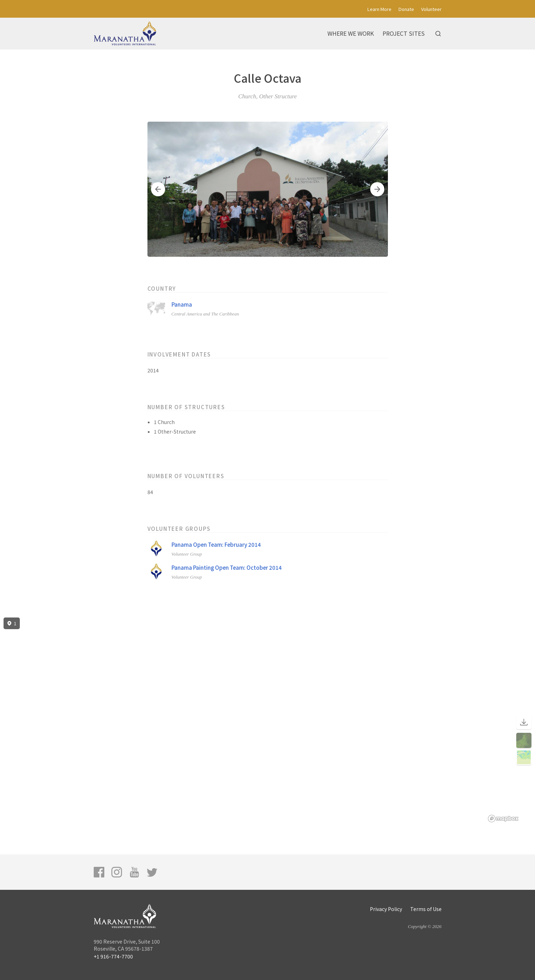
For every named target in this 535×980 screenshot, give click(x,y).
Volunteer (431, 9)
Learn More (379, 9)
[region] (267, 720)
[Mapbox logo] (503, 819)
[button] (158, 189)
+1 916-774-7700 (113, 956)
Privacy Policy (386, 909)
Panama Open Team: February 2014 (216, 544)
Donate (406, 9)
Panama (182, 304)
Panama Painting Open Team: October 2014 (227, 567)
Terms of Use (426, 909)
